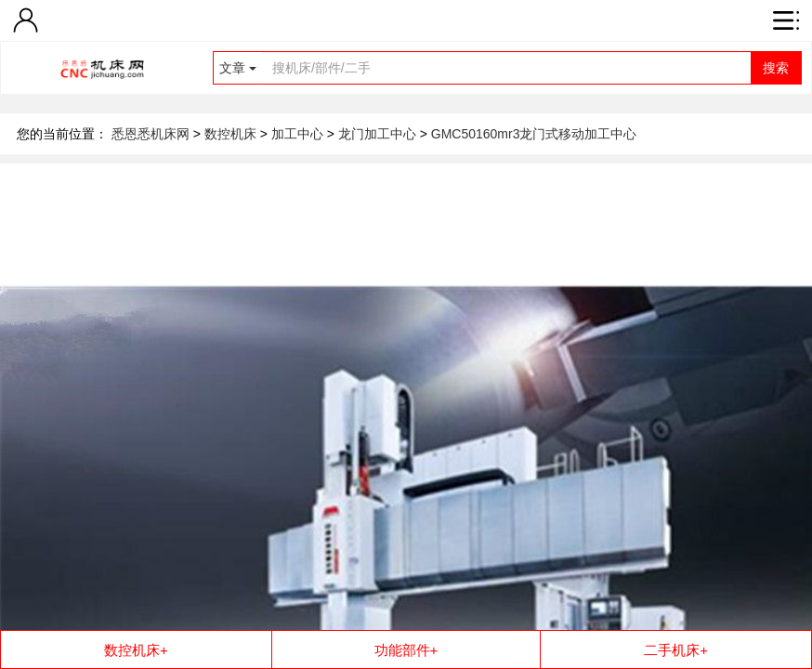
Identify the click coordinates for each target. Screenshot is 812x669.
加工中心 (299, 134)
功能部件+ (406, 650)
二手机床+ (676, 650)
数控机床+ (136, 650)
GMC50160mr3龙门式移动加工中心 (534, 134)
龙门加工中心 (379, 134)
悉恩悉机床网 (151, 134)
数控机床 (232, 134)
